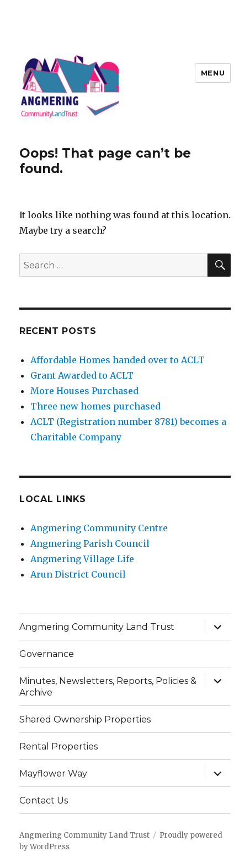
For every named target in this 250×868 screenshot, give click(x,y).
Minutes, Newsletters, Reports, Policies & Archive (108, 687)
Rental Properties (58, 746)
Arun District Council (78, 574)
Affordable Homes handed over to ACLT (118, 360)
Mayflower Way (53, 773)
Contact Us (44, 800)
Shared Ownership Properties (85, 719)
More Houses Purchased (84, 391)
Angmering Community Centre (99, 528)
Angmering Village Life (82, 559)
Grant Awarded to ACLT (82, 375)
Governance (47, 654)
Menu (213, 73)
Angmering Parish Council (90, 543)
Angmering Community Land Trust (97, 627)
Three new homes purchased (95, 406)
